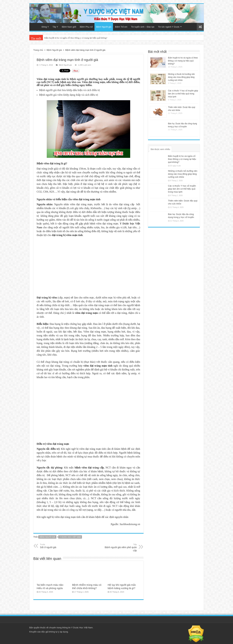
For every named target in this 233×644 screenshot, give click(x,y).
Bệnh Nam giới (69, 27)
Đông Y (45, 27)
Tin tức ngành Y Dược (169, 27)
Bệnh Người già (104, 27)
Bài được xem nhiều (160, 149)
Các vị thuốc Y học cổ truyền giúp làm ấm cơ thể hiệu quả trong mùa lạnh (183, 94)
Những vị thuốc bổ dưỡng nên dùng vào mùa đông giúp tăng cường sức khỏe (182, 77)
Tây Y (55, 27)
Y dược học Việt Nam (70, 537)
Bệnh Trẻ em (121, 27)
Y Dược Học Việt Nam (82, 628)
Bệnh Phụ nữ (86, 27)
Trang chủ (35, 26)
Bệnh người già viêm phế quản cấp (120, 547)
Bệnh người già (79, 79)
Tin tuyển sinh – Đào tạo (143, 27)
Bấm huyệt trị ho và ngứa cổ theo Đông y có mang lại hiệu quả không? (76, 38)
